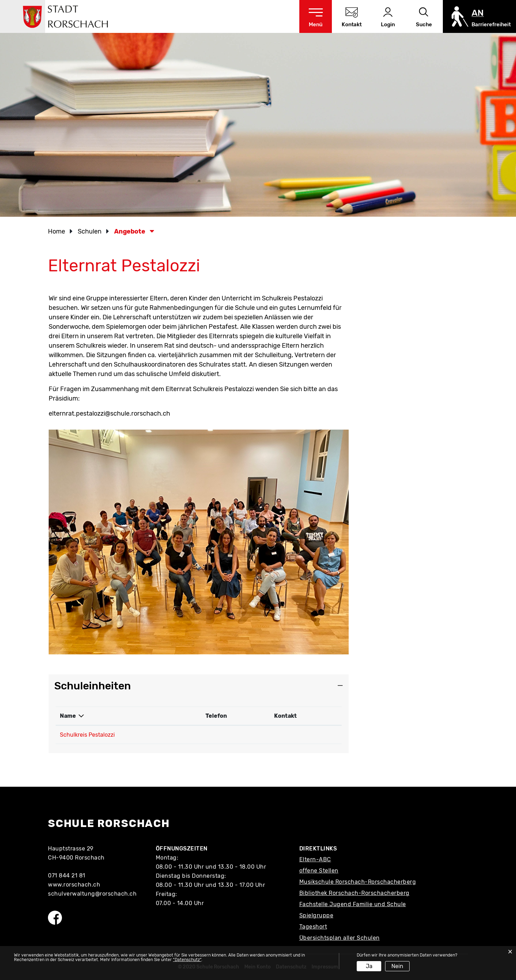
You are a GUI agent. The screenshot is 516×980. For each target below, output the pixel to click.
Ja (369, 966)
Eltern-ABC (315, 859)
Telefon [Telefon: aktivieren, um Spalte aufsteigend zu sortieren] (216, 716)
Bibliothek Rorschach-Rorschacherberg (354, 893)
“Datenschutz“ (187, 960)
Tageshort (313, 927)
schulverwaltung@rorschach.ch (92, 894)
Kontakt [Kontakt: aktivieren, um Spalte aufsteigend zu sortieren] (285, 716)
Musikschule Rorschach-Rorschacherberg (358, 882)
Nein (397, 966)
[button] (92, 231)
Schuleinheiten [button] (93, 686)
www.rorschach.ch (74, 885)
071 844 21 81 (67, 875)
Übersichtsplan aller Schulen (340, 938)
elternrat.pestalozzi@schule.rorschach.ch (109, 413)
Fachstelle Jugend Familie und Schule (353, 904)
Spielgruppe (316, 915)
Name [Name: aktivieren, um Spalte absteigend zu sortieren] (68, 716)
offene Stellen (319, 871)
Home (57, 231)
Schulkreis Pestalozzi (87, 735)
